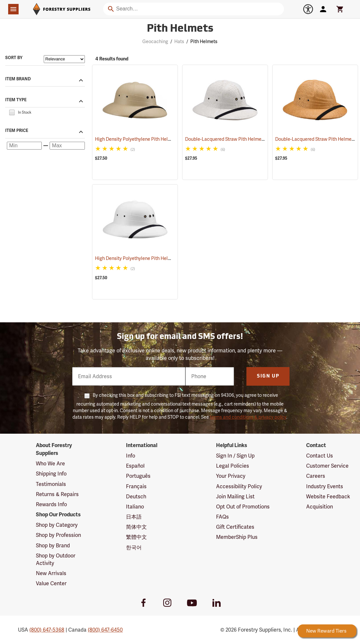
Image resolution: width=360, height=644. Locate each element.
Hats (179, 41)
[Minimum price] (24, 146)
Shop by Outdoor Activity (56, 559)
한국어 (134, 547)
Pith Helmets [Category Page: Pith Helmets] (180, 29)
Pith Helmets (204, 41)
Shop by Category (57, 525)
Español (135, 466)
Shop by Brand (53, 546)
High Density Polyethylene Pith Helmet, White (151, 258)
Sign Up (268, 376)
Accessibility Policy (239, 486)
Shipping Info (51, 474)
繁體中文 (136, 537)
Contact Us (320, 456)
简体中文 (136, 527)
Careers (316, 476)
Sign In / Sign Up (235, 456)
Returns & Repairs (57, 494)
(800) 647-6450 (105, 630)
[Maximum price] (67, 146)
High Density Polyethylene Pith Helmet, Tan (149, 139)
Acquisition (320, 507)
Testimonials (51, 484)
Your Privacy (231, 476)
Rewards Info (51, 504)
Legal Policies (233, 466)
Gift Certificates (235, 527)
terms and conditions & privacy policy (248, 417)
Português (138, 476)
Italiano (135, 507)
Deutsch (136, 497)
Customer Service (327, 466)
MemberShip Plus (237, 537)
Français (136, 486)
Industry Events (325, 486)
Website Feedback (328, 497)
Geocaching (155, 41)
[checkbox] (12, 112)
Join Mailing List (235, 497)
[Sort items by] (64, 59)
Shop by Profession (58, 535)
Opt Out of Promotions (243, 507)
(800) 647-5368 (47, 630)
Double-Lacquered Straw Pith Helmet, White (239, 139)
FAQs (222, 517)
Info (131, 456)
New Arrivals (51, 573)
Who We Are (50, 464)
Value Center (51, 583)
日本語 (134, 517)
